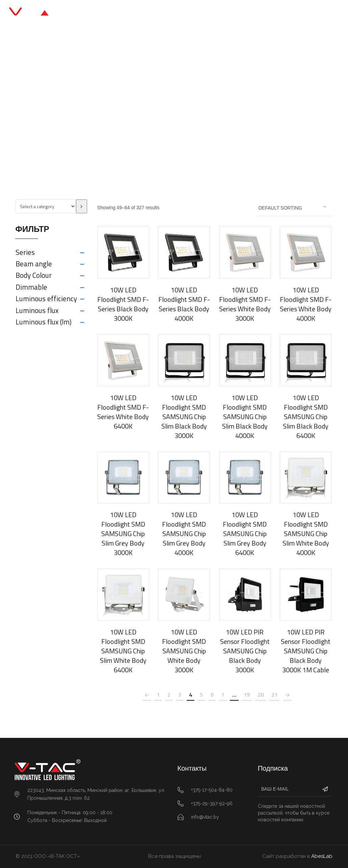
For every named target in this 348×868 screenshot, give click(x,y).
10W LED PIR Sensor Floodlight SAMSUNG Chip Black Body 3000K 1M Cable (306, 651)
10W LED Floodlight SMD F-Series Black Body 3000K (123, 304)
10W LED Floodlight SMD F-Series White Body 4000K (306, 304)
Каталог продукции (149, 13)
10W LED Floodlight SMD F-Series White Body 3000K (245, 304)
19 (247, 695)
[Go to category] (82, 206)
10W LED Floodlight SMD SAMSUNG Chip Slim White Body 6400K (123, 651)
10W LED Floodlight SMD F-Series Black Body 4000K (184, 304)
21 (274, 695)
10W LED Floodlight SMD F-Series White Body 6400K (123, 412)
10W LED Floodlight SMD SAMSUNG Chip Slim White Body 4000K (306, 534)
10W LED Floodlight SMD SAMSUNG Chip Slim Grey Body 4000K (184, 534)
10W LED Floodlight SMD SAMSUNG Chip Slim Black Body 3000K (184, 417)
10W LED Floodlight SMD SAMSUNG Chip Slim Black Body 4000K (245, 417)
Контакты (243, 13)
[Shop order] (294, 208)
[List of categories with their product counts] (46, 206)
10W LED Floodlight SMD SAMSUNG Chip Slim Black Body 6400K (306, 417)
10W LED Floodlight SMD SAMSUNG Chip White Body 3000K (184, 651)
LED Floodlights (200, 113)
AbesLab (322, 856)
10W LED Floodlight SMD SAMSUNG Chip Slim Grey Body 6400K (245, 534)
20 (261, 695)
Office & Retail (154, 113)
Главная (103, 13)
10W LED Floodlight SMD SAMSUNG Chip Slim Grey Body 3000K (123, 534)
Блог (190, 13)
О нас (213, 13)
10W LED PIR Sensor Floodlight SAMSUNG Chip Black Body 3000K (245, 651)
